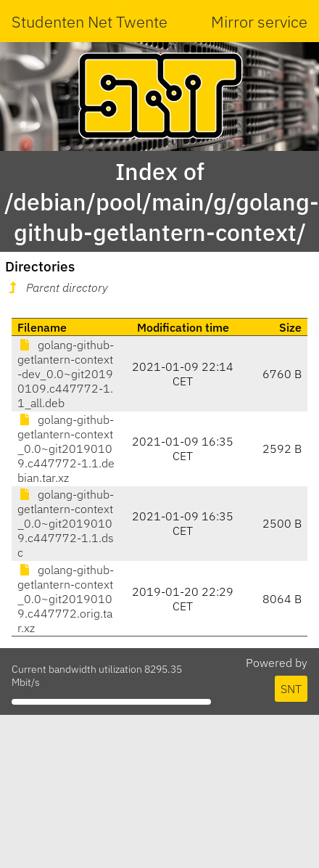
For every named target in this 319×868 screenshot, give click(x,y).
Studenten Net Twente (90, 21)
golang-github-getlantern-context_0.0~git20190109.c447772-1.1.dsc (66, 523)
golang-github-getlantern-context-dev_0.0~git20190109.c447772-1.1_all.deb (66, 374)
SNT (291, 689)
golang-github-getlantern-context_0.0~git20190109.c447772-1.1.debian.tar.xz (66, 449)
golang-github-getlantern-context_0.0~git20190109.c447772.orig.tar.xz (66, 599)
